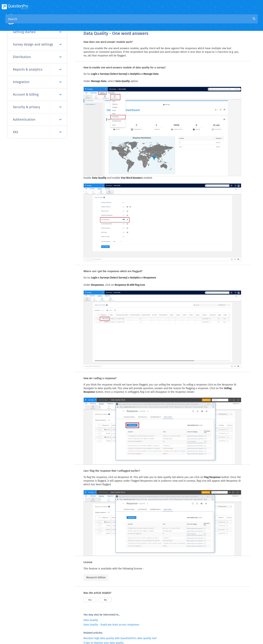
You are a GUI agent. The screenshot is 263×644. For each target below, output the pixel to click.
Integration (37, 82)
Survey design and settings (37, 44)
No (105, 600)
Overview (90, 22)
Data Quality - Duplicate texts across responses (111, 625)
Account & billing (37, 95)
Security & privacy (37, 107)
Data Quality (91, 620)
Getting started (37, 32)
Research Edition (96, 578)
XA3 (37, 132)
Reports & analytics (37, 69)
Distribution (37, 57)
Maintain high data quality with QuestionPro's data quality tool (120, 638)
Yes (90, 600)
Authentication (37, 120)
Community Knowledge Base (118, 22)
